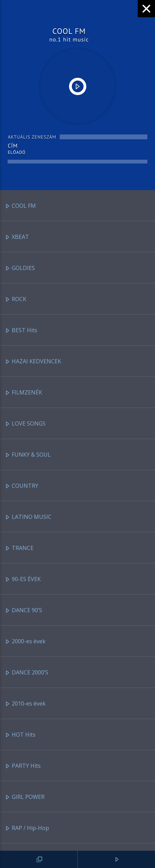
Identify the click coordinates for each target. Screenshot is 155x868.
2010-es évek (25, 704)
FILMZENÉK (23, 393)
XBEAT (17, 237)
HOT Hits (20, 735)
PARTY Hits (23, 766)
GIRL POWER (25, 797)
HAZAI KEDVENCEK (33, 362)
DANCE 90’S (23, 611)
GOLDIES (20, 268)
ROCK (16, 300)
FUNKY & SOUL (28, 455)
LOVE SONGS (25, 424)
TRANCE (19, 548)
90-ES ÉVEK (23, 580)
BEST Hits (21, 331)
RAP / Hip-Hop (27, 828)
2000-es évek (25, 642)
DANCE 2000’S (27, 673)
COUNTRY (22, 486)
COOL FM (20, 206)
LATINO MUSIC (28, 517)
